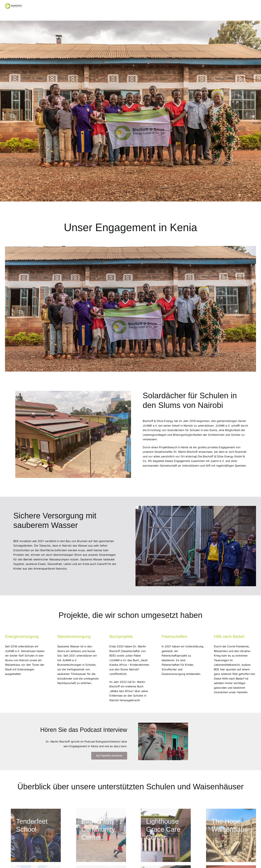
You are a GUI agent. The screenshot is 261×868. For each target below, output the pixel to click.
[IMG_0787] (36, 835)
